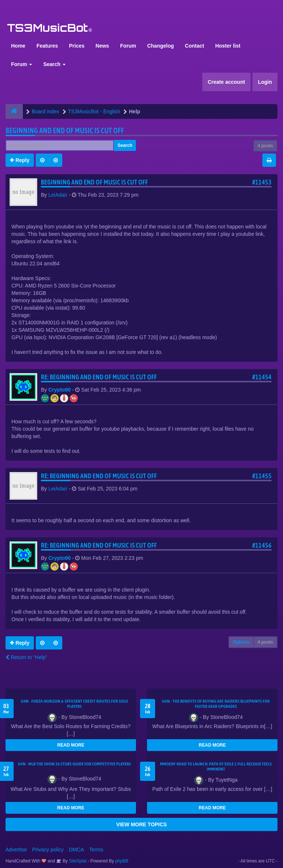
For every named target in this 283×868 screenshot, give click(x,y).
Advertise (16, 850)
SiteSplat (77, 861)
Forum (128, 46)
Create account (226, 82)
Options (241, 642)
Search (54, 64)
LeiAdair (58, 195)
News (102, 46)
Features (47, 46)
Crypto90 (60, 390)
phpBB (122, 861)
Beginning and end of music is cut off (65, 130)
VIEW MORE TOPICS (141, 824)
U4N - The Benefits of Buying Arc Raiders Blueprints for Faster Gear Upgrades (216, 704)
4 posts (265, 146)
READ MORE (71, 745)
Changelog (160, 46)
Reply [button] (20, 160)
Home (18, 46)
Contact (195, 46)
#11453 (262, 182)
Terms (96, 850)
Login (265, 82)
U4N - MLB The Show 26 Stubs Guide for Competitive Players (74, 764)
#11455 (262, 476)
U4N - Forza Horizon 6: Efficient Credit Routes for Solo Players (74, 704)
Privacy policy (48, 850)
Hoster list (228, 46)
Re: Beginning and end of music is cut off (99, 377)
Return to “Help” (26, 657)
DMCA (76, 850)
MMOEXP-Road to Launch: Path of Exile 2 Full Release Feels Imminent (216, 767)
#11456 (262, 545)
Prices (77, 46)
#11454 (262, 377)
